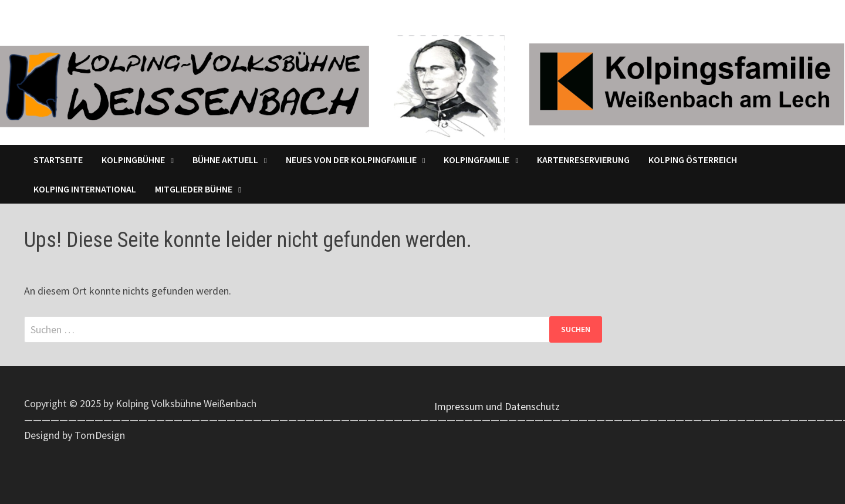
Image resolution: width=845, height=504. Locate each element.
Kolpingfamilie (476, 160)
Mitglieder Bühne (194, 189)
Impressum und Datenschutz (497, 406)
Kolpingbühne (133, 160)
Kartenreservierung (583, 160)
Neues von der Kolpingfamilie (351, 160)
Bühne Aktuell (225, 160)
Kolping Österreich (693, 160)
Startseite (58, 160)
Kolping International (85, 189)
